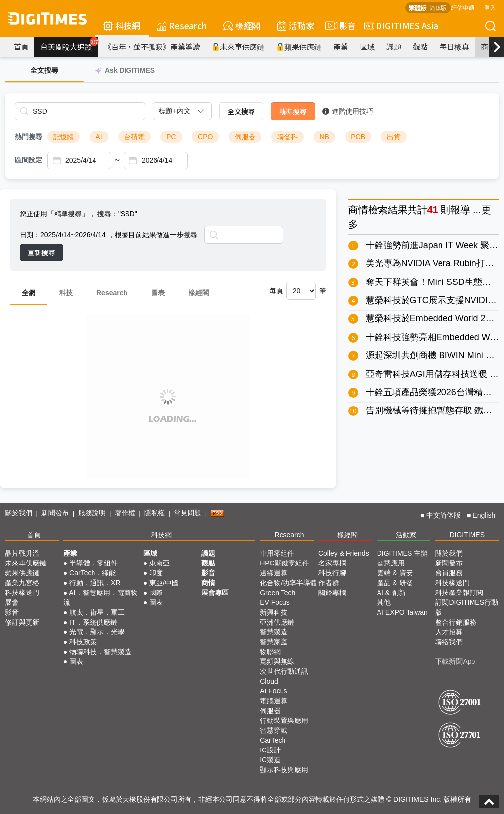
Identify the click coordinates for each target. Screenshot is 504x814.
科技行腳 (332, 573)
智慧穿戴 (274, 730)
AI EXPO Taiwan (402, 612)
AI (99, 137)
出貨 (394, 137)
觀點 (420, 47)
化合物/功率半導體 (288, 583)
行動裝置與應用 (284, 720)
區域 (367, 47)
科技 (66, 293)
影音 (339, 26)
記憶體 (63, 137)
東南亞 (159, 563)
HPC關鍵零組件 (284, 563)
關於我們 (19, 513)
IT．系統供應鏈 (93, 622)
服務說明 (92, 513)
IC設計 (270, 750)
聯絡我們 (449, 642)
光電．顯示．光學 (97, 632)
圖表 (158, 293)
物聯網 (270, 652)
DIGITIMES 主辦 (402, 553)
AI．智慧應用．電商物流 (101, 597)
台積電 (134, 137)
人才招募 (449, 632)
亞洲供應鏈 (277, 622)
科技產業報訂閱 (459, 593)
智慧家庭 (274, 642)
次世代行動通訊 (284, 671)
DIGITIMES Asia (401, 25)
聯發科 (287, 137)
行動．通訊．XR (95, 583)
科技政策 (83, 642)
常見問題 (188, 513)
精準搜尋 (293, 111)
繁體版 (418, 8)
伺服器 (245, 137)
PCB (358, 137)
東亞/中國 (164, 583)
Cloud (269, 681)
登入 (490, 7)
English (484, 515)
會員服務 (449, 573)
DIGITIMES (467, 535)
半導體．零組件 (94, 563)
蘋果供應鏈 (299, 47)
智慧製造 (274, 632)
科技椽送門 (22, 593)
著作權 (125, 513)
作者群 (329, 583)
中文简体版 (443, 515)
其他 (384, 602)
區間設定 (29, 160)
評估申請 (463, 7)
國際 (156, 593)
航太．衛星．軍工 (97, 612)
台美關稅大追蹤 (69, 44)
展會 (12, 602)
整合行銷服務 (456, 622)
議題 (394, 47)
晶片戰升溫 (22, 553)
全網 (29, 293)
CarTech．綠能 (93, 573)
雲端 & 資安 (395, 573)
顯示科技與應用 (284, 770)
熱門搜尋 (29, 137)
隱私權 (155, 513)
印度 (156, 573)
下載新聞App (455, 661)
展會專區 (215, 593)
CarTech (273, 740)
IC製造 (270, 760)
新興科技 (274, 612)
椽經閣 (242, 25)
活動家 (296, 25)
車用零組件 (277, 553)
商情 (488, 47)
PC (171, 137)
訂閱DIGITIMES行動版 (467, 607)
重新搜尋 (41, 252)
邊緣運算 (274, 573)
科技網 (122, 25)
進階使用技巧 (348, 111)
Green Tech (278, 593)
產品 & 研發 (395, 583)
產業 (341, 47)
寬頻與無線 (277, 661)
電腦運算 (274, 701)
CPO (205, 137)
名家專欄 (332, 563)
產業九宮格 (22, 583)
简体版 (438, 8)
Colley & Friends (344, 553)
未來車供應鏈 (238, 47)
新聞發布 (55, 513)
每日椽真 (454, 47)
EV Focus (275, 602)
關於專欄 (332, 593)
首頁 (21, 47)
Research (182, 25)
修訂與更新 (22, 622)
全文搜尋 (241, 111)
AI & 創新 (391, 593)
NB (324, 137)
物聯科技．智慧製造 (100, 652)
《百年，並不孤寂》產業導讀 (152, 47)
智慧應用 (391, 563)
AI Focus (273, 691)
